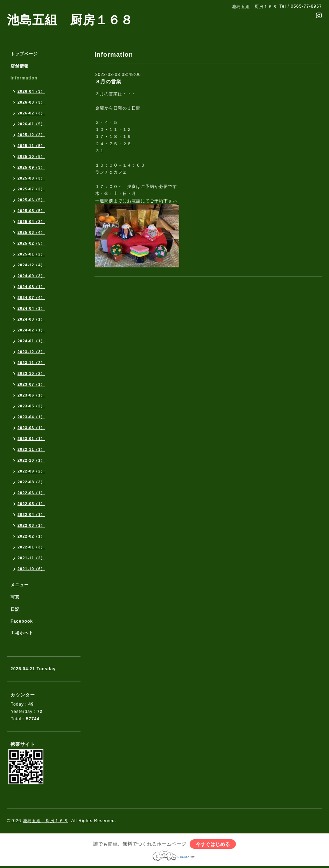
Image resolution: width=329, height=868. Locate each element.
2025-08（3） (31, 178)
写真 (15, 597)
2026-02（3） (31, 113)
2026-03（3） (31, 102)
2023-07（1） (31, 384)
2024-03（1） (31, 319)
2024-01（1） (31, 341)
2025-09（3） (31, 167)
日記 (15, 609)
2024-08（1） (31, 287)
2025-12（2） (31, 135)
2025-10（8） (31, 156)
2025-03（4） (31, 232)
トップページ (24, 54)
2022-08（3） (31, 482)
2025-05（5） (31, 211)
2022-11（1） (31, 449)
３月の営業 (108, 82)
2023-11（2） (31, 363)
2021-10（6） (31, 569)
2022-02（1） (31, 536)
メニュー (20, 585)
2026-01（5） (31, 124)
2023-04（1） (31, 417)
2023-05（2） (31, 406)
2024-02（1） (31, 330)
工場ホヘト (22, 633)
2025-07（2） (31, 189)
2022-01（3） (31, 547)
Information (24, 78)
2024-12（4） (31, 265)
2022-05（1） (31, 504)
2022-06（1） (31, 493)
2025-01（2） (31, 254)
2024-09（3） (31, 276)
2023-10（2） (31, 373)
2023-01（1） (31, 439)
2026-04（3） (31, 91)
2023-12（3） (31, 352)
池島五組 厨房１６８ (70, 20)
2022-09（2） (31, 471)
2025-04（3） (31, 222)
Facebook (22, 621)
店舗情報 (20, 66)
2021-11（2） (31, 558)
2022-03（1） (31, 525)
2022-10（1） (31, 460)
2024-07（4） (31, 297)
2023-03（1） (31, 428)
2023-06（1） (31, 395)
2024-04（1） (31, 308)
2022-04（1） (31, 514)
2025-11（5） (31, 146)
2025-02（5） (31, 243)
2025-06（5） (31, 200)
